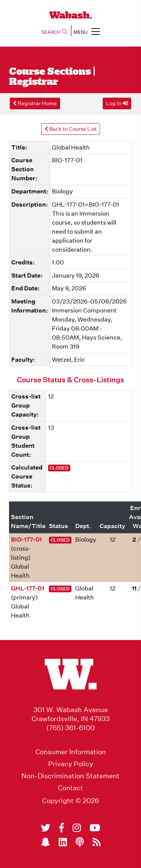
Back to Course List (71, 129)
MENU (87, 31)
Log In (117, 103)
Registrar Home (35, 103)
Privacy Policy (71, 764)
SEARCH (55, 32)
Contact (70, 788)
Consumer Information (71, 752)
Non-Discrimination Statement (70, 776)
